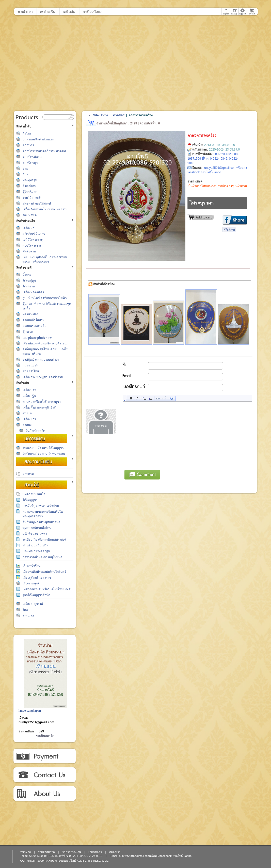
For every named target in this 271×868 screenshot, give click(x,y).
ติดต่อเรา (44, 775)
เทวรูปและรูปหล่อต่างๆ (37, 338)
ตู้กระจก (28, 332)
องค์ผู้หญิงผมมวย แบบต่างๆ (41, 360)
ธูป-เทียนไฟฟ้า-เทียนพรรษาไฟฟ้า (45, 298)
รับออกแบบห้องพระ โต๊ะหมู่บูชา (43, 448)
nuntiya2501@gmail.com (36, 722)
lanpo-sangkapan (30, 711)
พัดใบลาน (29, 251)
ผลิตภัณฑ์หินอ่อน (34, 234)
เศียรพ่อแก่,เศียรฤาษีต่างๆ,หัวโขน (45, 343)
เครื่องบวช (29, 390)
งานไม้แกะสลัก (32, 198)
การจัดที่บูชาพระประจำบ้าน (41, 506)
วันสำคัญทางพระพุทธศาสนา (41, 522)
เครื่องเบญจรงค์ (33, 604)
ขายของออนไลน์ (65, 861)
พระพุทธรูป (30, 180)
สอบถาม (28, 474)
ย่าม (25, 169)
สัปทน (27, 174)
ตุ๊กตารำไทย (31, 371)
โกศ (25, 610)
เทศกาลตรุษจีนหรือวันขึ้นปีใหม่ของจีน (47, 589)
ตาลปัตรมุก (30, 163)
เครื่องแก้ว (29, 419)
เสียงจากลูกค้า (32, 583)
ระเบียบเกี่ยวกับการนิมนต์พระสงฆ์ (45, 540)
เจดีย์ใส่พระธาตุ (33, 240)
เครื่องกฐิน (29, 396)
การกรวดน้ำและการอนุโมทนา (42, 557)
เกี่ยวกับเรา (44, 794)
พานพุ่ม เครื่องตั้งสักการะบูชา (42, 402)
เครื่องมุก (28, 228)
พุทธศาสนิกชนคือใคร (37, 528)
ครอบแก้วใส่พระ (33, 320)
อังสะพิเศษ (29, 186)
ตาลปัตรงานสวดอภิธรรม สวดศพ (44, 151)
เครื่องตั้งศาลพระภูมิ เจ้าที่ (39, 408)
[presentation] (162, 457)
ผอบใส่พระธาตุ (32, 246)
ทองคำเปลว (30, 314)
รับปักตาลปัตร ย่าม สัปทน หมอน (44, 454)
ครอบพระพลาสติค (35, 326)
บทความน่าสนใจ (34, 494)
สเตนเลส (28, 616)
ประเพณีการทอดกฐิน (36, 551)
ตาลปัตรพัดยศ (32, 157)
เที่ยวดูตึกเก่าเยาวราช (37, 578)
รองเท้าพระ (30, 215)
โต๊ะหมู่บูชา (30, 281)
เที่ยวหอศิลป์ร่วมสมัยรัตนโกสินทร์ (44, 572)
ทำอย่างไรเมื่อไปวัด (36, 545)
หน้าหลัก (26, 852)
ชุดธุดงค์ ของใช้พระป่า (38, 204)
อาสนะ (27, 425)
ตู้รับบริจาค (30, 192)
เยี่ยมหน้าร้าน (31, 566)
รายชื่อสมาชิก (46, 852)
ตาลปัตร (28, 145)
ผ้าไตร (27, 134)
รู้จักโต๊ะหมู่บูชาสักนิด (36, 595)
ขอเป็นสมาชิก (45, 736)
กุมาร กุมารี (30, 365)
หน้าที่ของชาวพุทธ (35, 534)
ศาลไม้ (27, 413)
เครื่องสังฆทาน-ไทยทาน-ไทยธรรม (45, 209)
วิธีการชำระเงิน (44, 756)
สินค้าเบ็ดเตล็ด (35, 431)
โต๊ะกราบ (29, 286)
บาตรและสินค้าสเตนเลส (38, 139)
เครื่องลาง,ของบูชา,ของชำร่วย (43, 377)
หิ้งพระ (27, 275)
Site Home (101, 115)
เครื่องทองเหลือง (33, 292)
